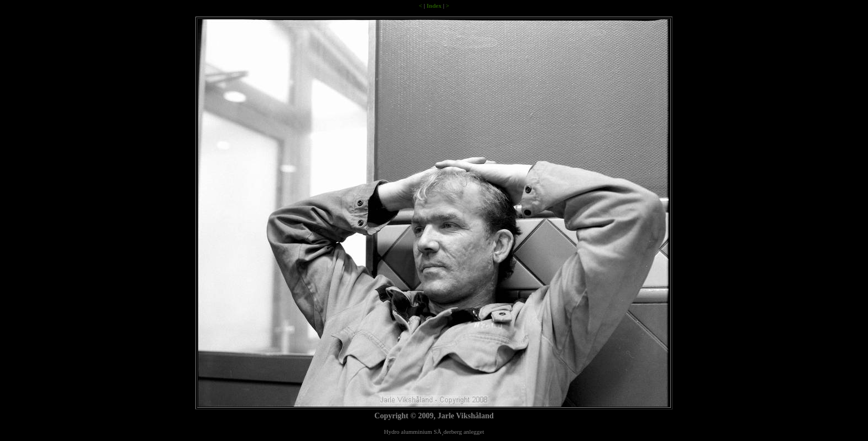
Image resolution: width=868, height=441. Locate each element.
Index (434, 6)
